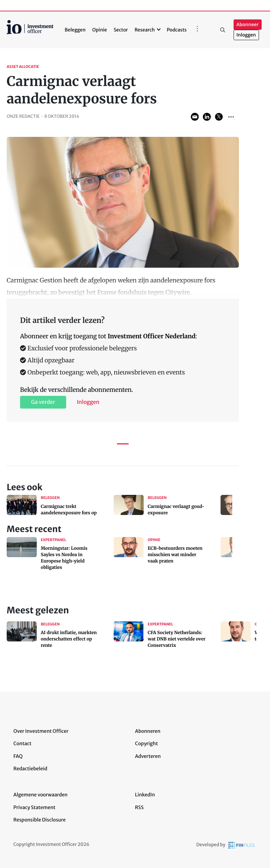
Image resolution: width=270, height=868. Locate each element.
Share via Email (195, 117)
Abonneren (148, 731)
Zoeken (223, 30)
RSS (139, 807)
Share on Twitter (219, 117)
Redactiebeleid (30, 769)
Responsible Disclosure (40, 820)
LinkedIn (145, 795)
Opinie (100, 30)
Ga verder (43, 402)
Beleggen (75, 30)
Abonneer (248, 25)
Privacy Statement (34, 807)
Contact (22, 744)
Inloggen (246, 35)
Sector (121, 30)
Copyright (146, 744)
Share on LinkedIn (207, 117)
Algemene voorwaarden (40, 795)
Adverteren (148, 756)
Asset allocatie (23, 67)
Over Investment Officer (41, 731)
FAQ (18, 756)
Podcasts (177, 30)
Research (145, 30)
